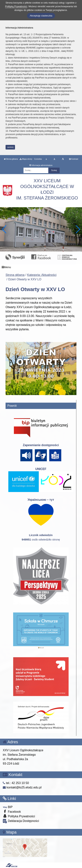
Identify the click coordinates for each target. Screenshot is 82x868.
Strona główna (11, 159)
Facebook (12, 811)
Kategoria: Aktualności (42, 275)
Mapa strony (26, 159)
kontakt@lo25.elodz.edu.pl (22, 787)
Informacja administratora (41, 165)
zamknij (10, 147)
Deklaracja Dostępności (21, 821)
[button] (78, 229)
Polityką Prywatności (16, 6)
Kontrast (74, 159)
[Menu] (41, 267)
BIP (8, 807)
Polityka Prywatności (19, 816)
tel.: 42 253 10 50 (16, 783)
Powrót (12, 406)
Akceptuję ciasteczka (41, 16)
